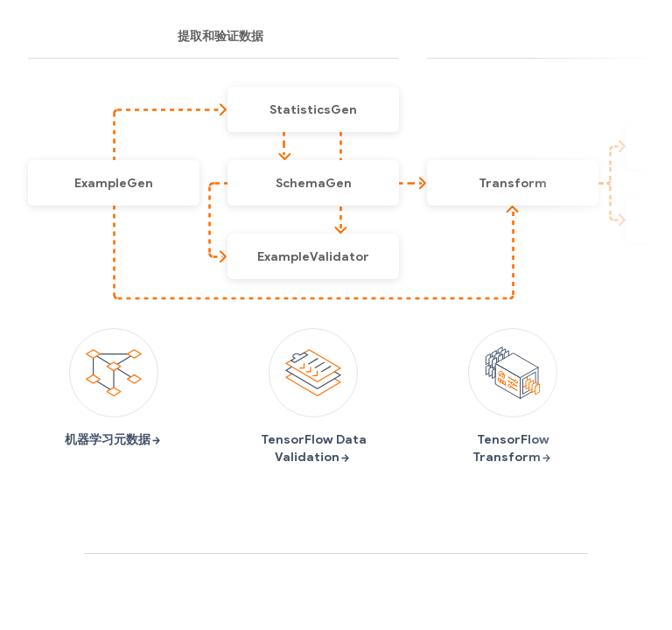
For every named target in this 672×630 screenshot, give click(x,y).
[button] (114, 183)
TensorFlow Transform (513, 396)
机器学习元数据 (114, 388)
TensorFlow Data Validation (314, 396)
